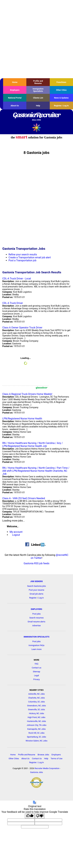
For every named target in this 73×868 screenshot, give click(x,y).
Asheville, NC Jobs (37, 694)
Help (38, 106)
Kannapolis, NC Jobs (37, 729)
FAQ (36, 664)
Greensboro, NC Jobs (36, 706)
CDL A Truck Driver (13, 303)
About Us (15, 106)
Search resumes (37, 618)
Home (15, 82)
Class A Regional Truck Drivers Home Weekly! (27, 394)
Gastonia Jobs (36, 772)
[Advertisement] (36, 39)
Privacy (36, 679)
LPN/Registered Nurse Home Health (22, 419)
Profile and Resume (38, 82)
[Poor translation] (40, 816)
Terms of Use (57, 759)
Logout (16, 535)
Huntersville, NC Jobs (37, 721)
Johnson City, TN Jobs (36, 725)
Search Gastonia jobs (36, 586)
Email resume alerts (36, 622)
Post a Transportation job (22, 260)
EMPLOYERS (36, 609)
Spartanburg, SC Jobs (36, 737)
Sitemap (36, 672)
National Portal (15, 98)
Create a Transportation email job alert (30, 257)
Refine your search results (23, 254)
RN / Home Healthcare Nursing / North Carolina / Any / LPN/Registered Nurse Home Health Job (33, 445)
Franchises (61, 82)
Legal (36, 675)
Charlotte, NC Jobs (36, 698)
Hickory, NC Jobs (36, 713)
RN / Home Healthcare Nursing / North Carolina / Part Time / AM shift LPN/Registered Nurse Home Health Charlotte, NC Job (36, 471)
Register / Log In (61, 106)
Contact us (37, 668)
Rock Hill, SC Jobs (36, 733)
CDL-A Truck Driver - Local (17, 279)
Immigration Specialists (38, 90)
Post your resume (37, 590)
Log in (41, 598)
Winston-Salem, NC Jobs (36, 741)
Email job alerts (37, 594)
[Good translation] (30, 816)
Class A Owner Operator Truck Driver (22, 328)
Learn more (36, 649)
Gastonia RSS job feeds (37, 563)
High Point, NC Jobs (37, 717)
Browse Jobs (43, 755)
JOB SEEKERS (36, 581)
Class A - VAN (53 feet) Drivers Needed (24, 498)
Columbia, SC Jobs (36, 702)
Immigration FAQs (37, 645)
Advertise (37, 626)
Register (33, 598)
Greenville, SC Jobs (36, 709)
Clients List (38, 98)
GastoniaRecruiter (36, 117)
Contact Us (37, 759)
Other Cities (61, 90)
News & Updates (61, 98)
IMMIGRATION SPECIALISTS (37, 637)
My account (16, 532)
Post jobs (36, 614)
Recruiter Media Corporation (47, 768)
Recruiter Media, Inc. (36, 128)
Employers (15, 90)
